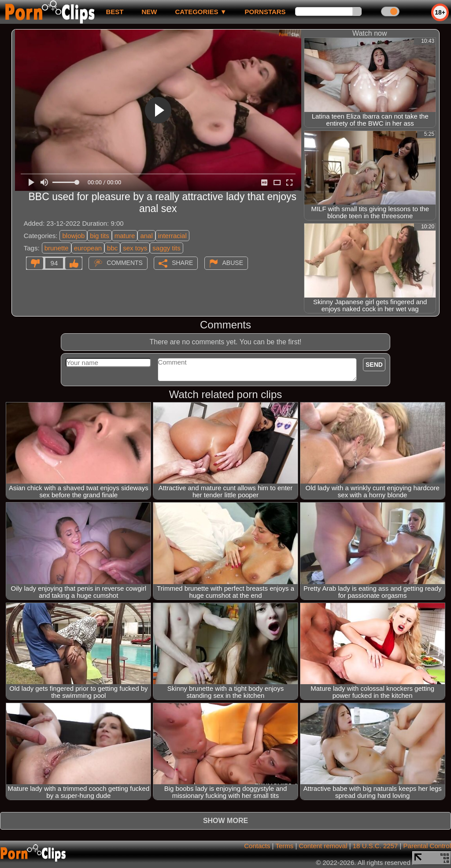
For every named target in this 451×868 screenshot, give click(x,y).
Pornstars (265, 12)
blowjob (73, 236)
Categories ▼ (201, 12)
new (149, 12)
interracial (172, 236)
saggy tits (166, 248)
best (115, 12)
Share (182, 263)
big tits (99, 236)
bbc (112, 248)
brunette (57, 248)
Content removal (323, 846)
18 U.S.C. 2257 (375, 846)
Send (374, 365)
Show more (225, 821)
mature (125, 236)
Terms (284, 846)
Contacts (257, 846)
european (88, 248)
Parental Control (427, 846)
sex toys (135, 248)
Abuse (233, 263)
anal (146, 236)
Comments (125, 263)
